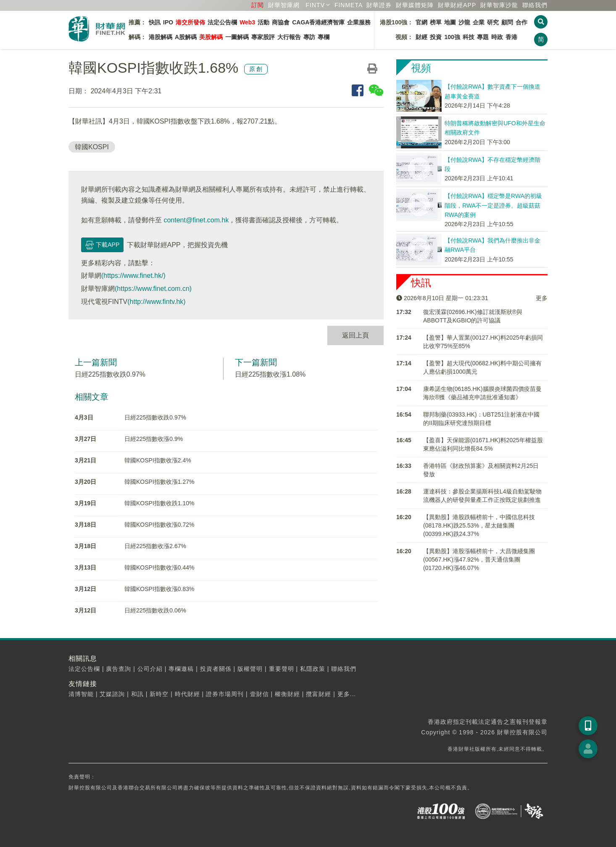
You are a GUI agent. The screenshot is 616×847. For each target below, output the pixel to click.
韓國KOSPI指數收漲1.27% (159, 482)
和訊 (137, 694)
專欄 (324, 37)
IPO (168, 22)
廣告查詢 (118, 669)
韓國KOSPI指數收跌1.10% (159, 503)
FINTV (315, 5)
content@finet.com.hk (196, 220)
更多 (542, 298)
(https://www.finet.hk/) (133, 276)
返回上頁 (355, 335)
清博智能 (81, 694)
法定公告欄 (222, 22)
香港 (511, 37)
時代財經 (187, 694)
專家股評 (263, 37)
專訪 (309, 37)
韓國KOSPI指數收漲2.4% (158, 460)
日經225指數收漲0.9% (154, 439)
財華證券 (379, 5)
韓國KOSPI (92, 147)
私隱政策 (313, 669)
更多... (347, 694)
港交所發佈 (190, 22)
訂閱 (258, 5)
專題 (483, 37)
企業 (479, 22)
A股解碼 (186, 37)
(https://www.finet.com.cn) (153, 289)
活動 (263, 22)
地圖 (450, 22)
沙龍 (464, 22)
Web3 (247, 22)
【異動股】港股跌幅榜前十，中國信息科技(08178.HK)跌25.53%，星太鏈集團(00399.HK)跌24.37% (479, 525)
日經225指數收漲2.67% (155, 546)
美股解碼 (211, 37)
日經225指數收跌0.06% (155, 610)
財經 (421, 37)
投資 (436, 37)
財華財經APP (457, 5)
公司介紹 (150, 669)
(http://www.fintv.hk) (156, 302)
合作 (521, 22)
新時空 (159, 694)
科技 (469, 37)
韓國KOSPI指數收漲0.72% (159, 525)
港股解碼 (161, 37)
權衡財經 (287, 694)
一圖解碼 (237, 37)
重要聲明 (282, 669)
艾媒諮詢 (112, 694)
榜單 (436, 22)
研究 (493, 22)
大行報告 (289, 37)
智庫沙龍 (499, 5)
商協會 (281, 22)
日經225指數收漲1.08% (270, 374)
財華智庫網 (284, 5)
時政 (497, 37)
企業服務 (359, 22)
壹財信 (259, 694)
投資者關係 (216, 669)
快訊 (155, 22)
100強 (452, 37)
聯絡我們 (535, 5)
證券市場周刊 (225, 694)
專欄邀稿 (181, 669)
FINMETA (349, 5)
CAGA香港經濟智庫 (318, 22)
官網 (421, 22)
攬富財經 (319, 694)
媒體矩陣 (415, 5)
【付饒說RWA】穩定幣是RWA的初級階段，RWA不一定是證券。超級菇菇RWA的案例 (493, 205)
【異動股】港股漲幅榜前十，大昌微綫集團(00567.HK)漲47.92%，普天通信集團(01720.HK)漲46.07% (479, 559)
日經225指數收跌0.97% (110, 374)
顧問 (507, 22)
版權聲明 (250, 669)
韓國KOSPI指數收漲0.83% (159, 589)
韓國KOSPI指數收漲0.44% (159, 567)
